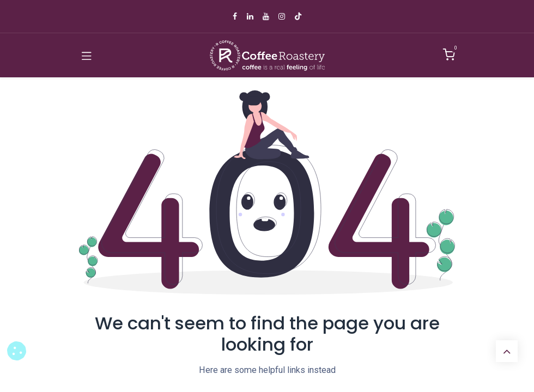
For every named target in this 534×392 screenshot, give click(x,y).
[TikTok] (298, 16)
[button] (17, 351)
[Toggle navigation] (87, 56)
